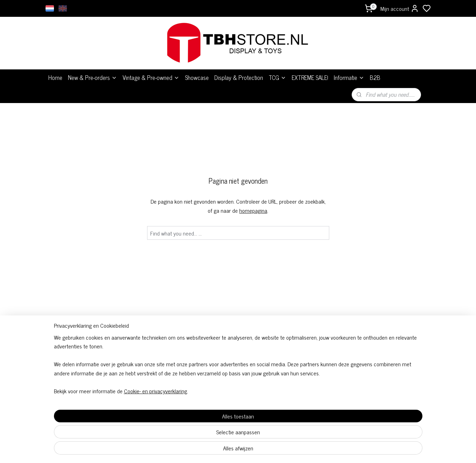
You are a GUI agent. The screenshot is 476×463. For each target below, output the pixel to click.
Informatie (349, 77)
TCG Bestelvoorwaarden (238, 360)
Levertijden (315, 360)
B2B (375, 77)
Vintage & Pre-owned (151, 77)
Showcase (197, 77)
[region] (192, 423)
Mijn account (400, 8)
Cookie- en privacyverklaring (147, 450)
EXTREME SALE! (310, 77)
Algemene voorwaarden (238, 351)
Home (55, 77)
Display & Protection (239, 77)
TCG (277, 77)
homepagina (253, 210)
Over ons (315, 351)
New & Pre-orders (92, 77)
